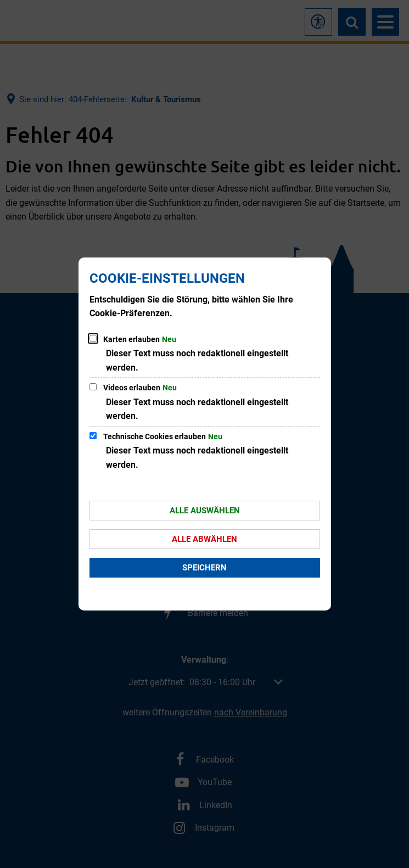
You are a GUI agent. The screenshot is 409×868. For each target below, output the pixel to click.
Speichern (204, 568)
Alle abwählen (204, 539)
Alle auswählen (205, 511)
